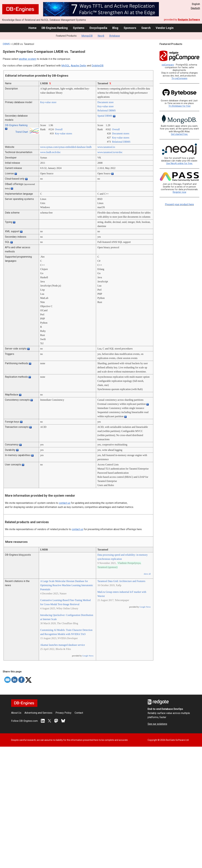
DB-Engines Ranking (55, 28)
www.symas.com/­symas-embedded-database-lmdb (66, 147)
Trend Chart (22, 132)
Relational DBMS (106, 110)
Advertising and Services (38, 713)
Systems (79, 28)
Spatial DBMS (105, 116)
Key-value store (48, 102)
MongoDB (87, 36)
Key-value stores (63, 133)
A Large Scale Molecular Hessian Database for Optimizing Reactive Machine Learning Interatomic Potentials (67, 585)
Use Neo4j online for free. (179, 163)
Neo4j (101, 36)
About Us (16, 713)
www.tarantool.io (106, 147)
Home (32, 28)
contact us (65, 503)
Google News (88, 656)
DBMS (6, 44)
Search (146, 28)
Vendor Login (165, 28)
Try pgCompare (179, 78)
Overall (59, 129)
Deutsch (195, 8)
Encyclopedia (98, 28)
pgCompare (168, 65)
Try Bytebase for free (179, 106)
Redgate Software (189, 20)
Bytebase (115, 36)
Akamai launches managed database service (63, 645)
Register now (179, 192)
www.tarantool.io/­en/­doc (110, 152)
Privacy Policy (63, 713)
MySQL (66, 66)
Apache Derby (79, 66)
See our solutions (157, 724)
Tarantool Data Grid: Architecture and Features (121, 581)
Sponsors (130, 28)
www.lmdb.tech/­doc (51, 152)
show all (147, 574)
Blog (115, 28)
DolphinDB (98, 66)
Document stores (121, 133)
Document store (105, 102)
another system (28, 59)
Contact (79, 713)
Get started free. (179, 134)
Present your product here (179, 204)
